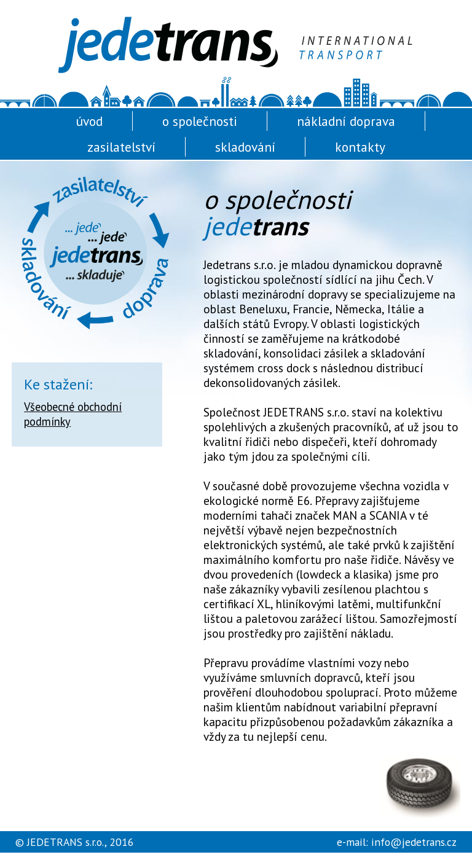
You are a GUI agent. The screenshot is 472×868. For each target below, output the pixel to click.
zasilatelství (121, 147)
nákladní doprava (346, 121)
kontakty (360, 147)
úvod (89, 121)
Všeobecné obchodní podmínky (73, 414)
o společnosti (200, 121)
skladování (245, 147)
